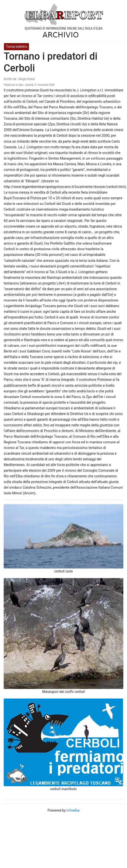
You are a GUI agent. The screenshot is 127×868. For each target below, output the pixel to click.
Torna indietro (16, 47)
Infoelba (73, 810)
